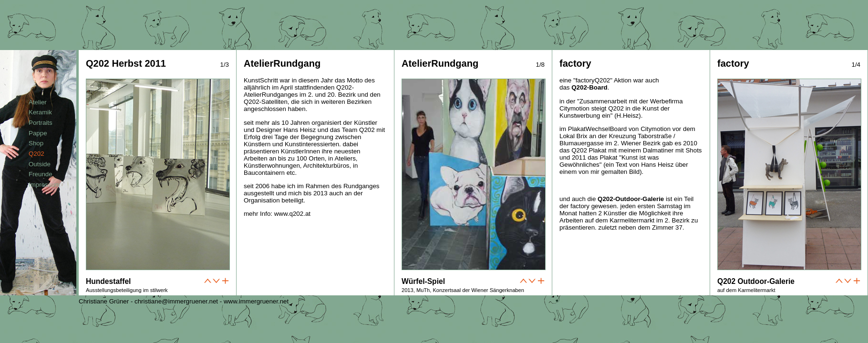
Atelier (38, 102)
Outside (40, 164)
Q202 (36, 154)
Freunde (41, 174)
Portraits (41, 123)
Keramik (40, 112)
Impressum (44, 185)
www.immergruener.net (256, 301)
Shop (36, 143)
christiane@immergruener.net (176, 301)
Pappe (38, 133)
